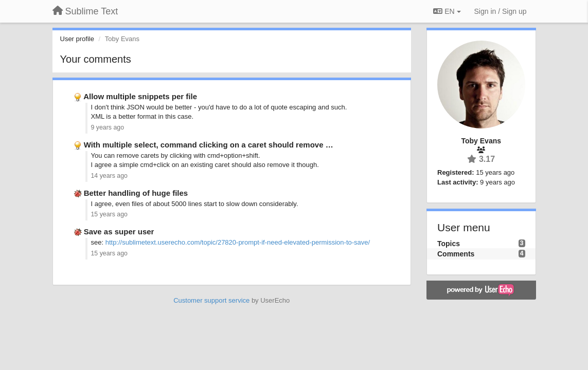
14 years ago (109, 176)
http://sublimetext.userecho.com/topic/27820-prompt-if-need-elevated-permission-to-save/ (238, 242)
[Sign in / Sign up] (501, 11)
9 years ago (108, 127)
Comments (456, 254)
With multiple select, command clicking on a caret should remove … (209, 145)
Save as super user (119, 232)
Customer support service (211, 300)
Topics (449, 244)
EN (447, 11)
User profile (77, 39)
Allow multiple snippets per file (140, 96)
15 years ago (109, 214)
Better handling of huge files (136, 193)
